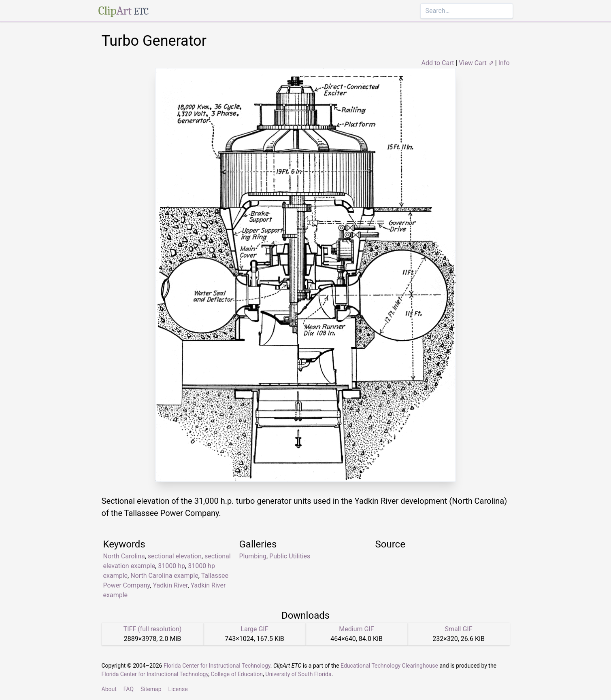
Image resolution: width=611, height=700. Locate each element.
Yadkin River (170, 585)
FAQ (129, 689)
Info (504, 63)
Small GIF (458, 629)
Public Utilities (290, 556)
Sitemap (151, 689)
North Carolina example (164, 576)
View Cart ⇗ (476, 63)
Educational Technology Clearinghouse (389, 666)
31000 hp (171, 566)
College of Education (237, 674)
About (109, 689)
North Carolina (124, 556)
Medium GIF (356, 629)
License (178, 689)
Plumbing (253, 556)
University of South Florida (298, 674)
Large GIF (254, 629)
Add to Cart (437, 63)
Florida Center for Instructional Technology (217, 666)
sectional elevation (175, 556)
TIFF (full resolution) (153, 629)
